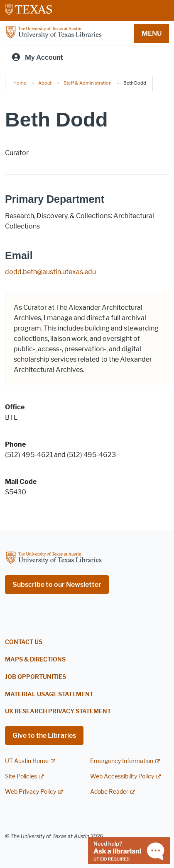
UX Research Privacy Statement (58, 711)
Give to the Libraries (44, 735)
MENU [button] (152, 33)
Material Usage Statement (49, 694)
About (45, 83)
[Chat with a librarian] (129, 850)
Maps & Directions (35, 660)
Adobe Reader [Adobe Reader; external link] (109, 792)
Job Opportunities (36, 677)
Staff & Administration (87, 83)
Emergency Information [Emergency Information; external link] (122, 761)
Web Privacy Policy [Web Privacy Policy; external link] (31, 792)
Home (20, 83)
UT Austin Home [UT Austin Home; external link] (27, 761)
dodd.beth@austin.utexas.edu (50, 272)
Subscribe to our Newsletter (57, 585)
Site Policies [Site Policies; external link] (21, 777)
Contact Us (24, 642)
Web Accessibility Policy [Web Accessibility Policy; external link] (122, 777)
